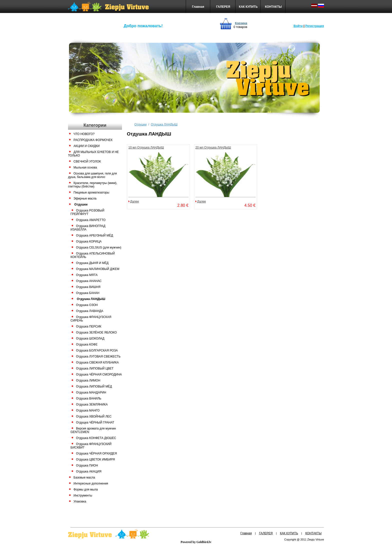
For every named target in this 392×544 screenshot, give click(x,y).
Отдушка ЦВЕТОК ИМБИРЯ (95, 459)
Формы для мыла (86, 489)
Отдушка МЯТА (87, 275)
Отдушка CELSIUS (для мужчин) (99, 247)
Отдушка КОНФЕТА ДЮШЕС (96, 438)
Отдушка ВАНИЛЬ (89, 398)
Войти (298, 26)
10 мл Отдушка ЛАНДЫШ (146, 147)
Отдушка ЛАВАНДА (90, 311)
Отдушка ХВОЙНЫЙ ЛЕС (94, 416)
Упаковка (80, 501)
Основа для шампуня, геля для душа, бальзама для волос (92, 175)
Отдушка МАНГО (88, 410)
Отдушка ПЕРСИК (89, 326)
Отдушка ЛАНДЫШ (91, 299)
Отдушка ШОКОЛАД (90, 338)
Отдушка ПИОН (87, 465)
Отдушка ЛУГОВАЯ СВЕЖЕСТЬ (98, 356)
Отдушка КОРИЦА (89, 241)
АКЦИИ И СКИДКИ (86, 146)
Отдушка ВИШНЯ (88, 287)
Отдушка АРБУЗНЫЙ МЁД (94, 235)
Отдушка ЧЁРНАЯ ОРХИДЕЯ (96, 453)
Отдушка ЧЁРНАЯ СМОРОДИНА (99, 374)
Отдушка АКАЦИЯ (89, 471)
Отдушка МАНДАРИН (91, 392)
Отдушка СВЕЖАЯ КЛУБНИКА (97, 362)
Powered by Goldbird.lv (196, 542)
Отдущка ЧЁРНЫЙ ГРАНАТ (95, 422)
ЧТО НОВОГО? (84, 134)
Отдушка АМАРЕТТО (91, 220)
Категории (95, 125)
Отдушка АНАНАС (89, 281)
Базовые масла (84, 477)
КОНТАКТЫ (273, 7)
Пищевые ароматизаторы (91, 192)
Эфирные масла (85, 198)
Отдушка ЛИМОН (88, 380)
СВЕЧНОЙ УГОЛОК (87, 161)
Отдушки (81, 204)
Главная (198, 7)
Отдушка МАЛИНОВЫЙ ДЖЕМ (98, 269)
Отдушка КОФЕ (87, 344)
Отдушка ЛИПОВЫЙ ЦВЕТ (95, 368)
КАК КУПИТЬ (248, 7)
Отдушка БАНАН (88, 293)
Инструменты (83, 495)
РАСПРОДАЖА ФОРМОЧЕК (93, 140)
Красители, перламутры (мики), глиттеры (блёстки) (93, 185)
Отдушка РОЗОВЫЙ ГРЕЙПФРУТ (87, 212)
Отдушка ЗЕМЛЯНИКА (92, 404)
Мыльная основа (85, 167)
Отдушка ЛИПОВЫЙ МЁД (94, 386)
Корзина (241, 23)
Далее (135, 201)
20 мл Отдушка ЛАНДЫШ (213, 147)
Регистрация (315, 26)
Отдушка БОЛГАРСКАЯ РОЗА (97, 350)
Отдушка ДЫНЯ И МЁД (92, 263)
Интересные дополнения (91, 483)
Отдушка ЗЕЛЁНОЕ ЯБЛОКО (96, 332)
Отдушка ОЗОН (87, 305)
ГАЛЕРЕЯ (223, 7)
